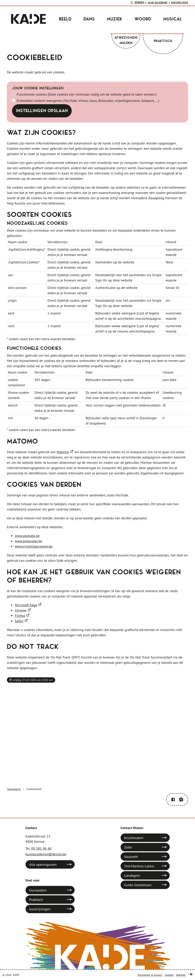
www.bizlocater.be (28, 541)
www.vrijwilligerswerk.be (34, 546)
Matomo (63, 452)
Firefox (20, 616)
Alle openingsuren (43, 864)
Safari (19, 621)
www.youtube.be (27, 536)
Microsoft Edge (26, 605)
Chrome (21, 610)
